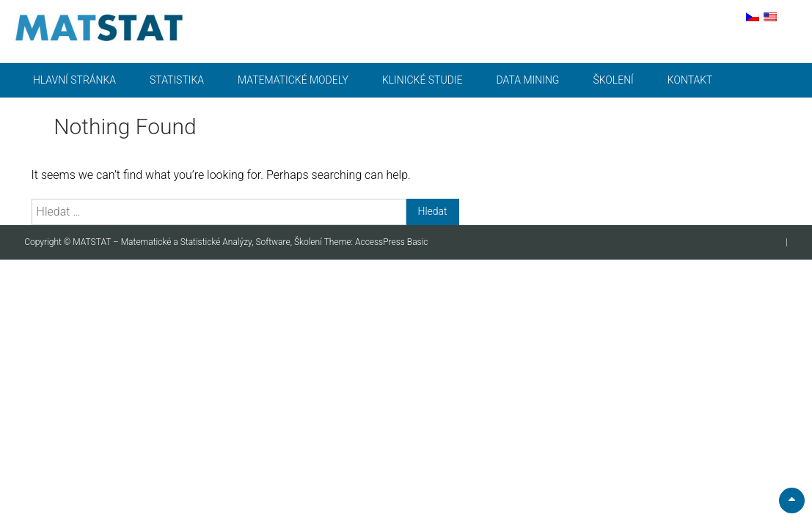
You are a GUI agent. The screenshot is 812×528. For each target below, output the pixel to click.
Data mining (528, 80)
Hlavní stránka (74, 80)
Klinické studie (423, 80)
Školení (613, 80)
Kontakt (690, 80)
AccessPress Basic (392, 242)
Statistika (177, 80)
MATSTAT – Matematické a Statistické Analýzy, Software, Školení (198, 242)
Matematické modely (293, 80)
